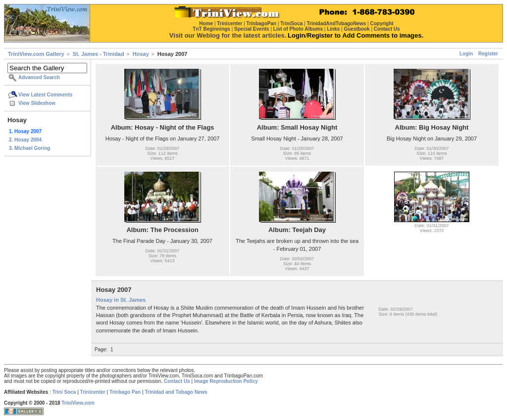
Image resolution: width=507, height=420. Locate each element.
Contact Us (177, 381)
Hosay (141, 54)
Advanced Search (39, 77)
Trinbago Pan (125, 392)
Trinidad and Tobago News (176, 392)
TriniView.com (78, 403)
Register (488, 54)
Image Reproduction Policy (226, 381)
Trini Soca (64, 392)
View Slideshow (37, 103)
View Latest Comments (45, 95)
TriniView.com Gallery (36, 54)
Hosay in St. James (121, 300)
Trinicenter (93, 392)
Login (466, 54)
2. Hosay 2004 (25, 140)
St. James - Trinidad (99, 54)
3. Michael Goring (29, 148)
